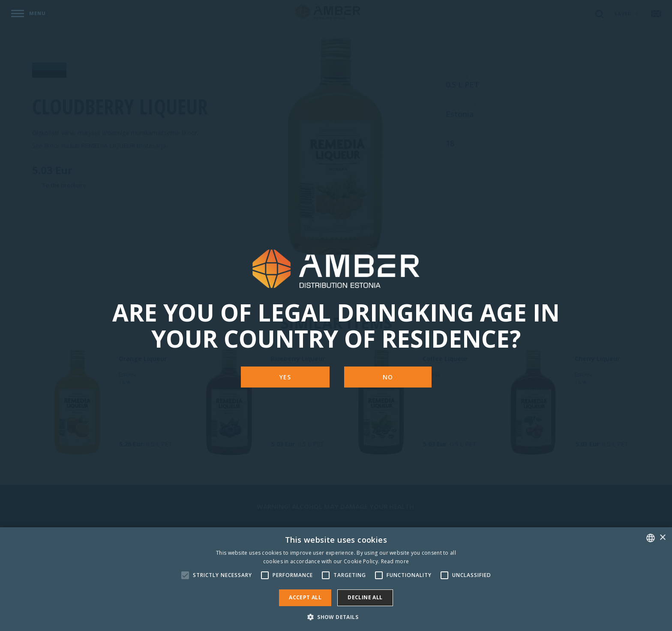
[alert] (336, 579)
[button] (336, 617)
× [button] (662, 538)
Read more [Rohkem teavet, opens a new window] (395, 561)
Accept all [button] (305, 597)
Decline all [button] (365, 597)
